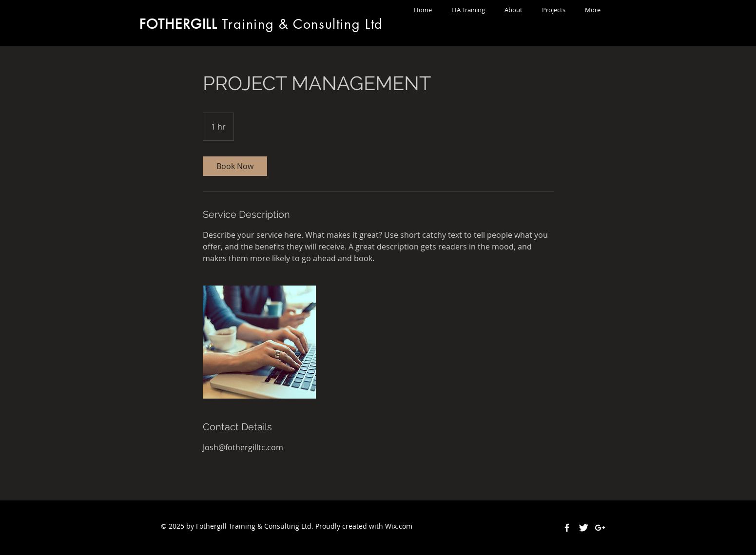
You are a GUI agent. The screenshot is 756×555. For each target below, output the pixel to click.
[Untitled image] (259, 342)
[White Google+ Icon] (600, 528)
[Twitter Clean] (583, 528)
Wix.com (399, 526)
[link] (235, 166)
